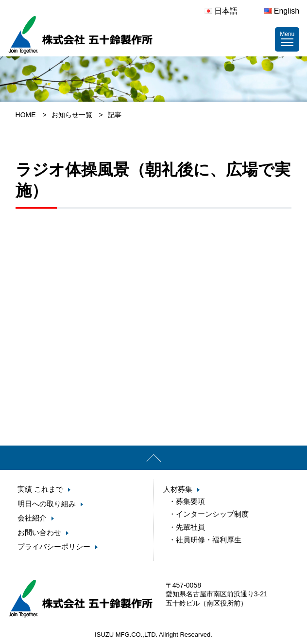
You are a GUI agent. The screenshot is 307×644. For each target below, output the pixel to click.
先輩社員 (190, 525)
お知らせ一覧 (72, 115)
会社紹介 (32, 518)
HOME (26, 115)
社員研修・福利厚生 (209, 537)
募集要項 (190, 501)
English (282, 11)
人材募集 (178, 489)
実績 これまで (40, 489)
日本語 (221, 11)
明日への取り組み (47, 504)
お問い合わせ (39, 532)
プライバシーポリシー (54, 546)
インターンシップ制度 (212, 513)
